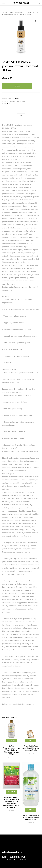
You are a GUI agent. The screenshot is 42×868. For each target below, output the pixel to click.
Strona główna (8, 12)
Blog (4, 857)
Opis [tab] (21, 116)
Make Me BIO (11, 104)
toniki (18, 101)
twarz (23, 101)
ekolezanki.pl (21, 3)
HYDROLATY (13, 101)
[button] (36, 21)
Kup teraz (17, 86)
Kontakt (24, 860)
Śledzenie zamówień (18, 857)
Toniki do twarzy (20, 12)
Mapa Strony (11, 860)
